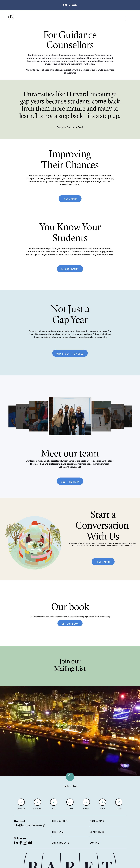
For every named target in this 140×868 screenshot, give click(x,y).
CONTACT (95, 842)
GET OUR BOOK (70, 623)
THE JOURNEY (60, 820)
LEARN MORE (70, 199)
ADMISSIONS (97, 820)
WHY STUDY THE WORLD (70, 353)
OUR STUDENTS (70, 269)
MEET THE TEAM (70, 481)
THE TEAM (58, 831)
